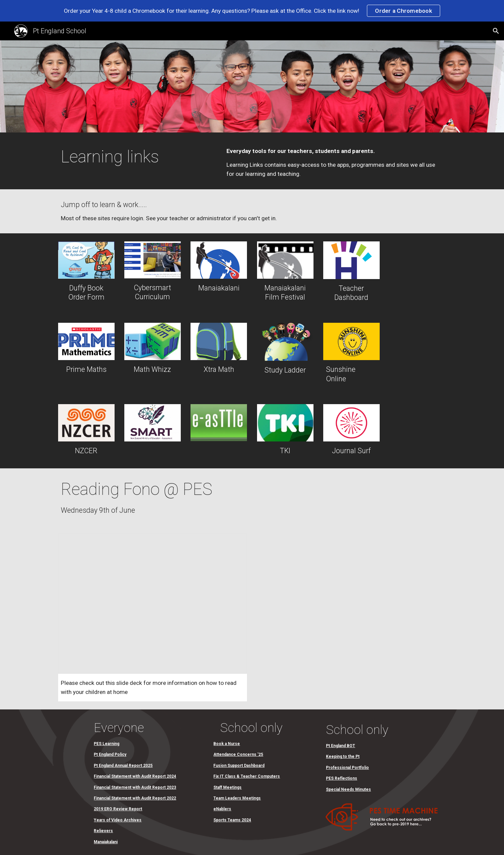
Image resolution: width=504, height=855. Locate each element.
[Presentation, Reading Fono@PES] (153, 604)
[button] (496, 31)
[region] (252, 11)
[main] (136, 157)
